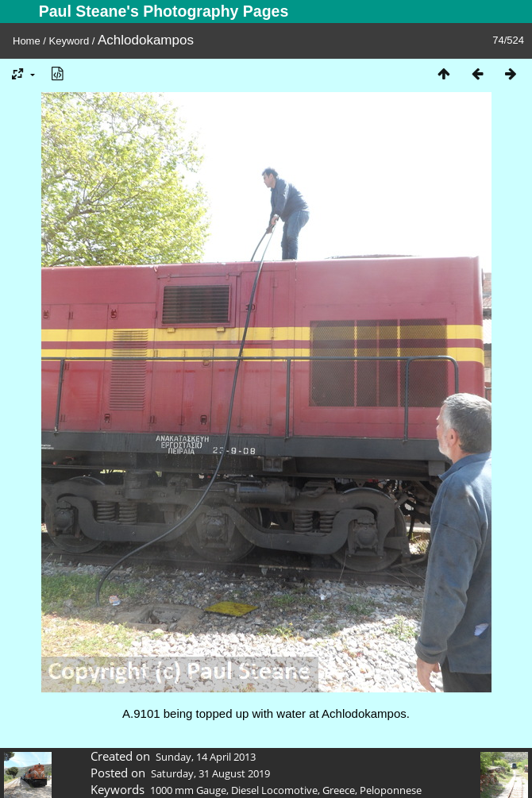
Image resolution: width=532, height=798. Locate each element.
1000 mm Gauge (188, 790)
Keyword (69, 41)
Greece (339, 790)
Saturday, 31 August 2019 (210, 773)
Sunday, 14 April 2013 (206, 757)
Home (27, 41)
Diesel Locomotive (274, 790)
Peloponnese (391, 790)
